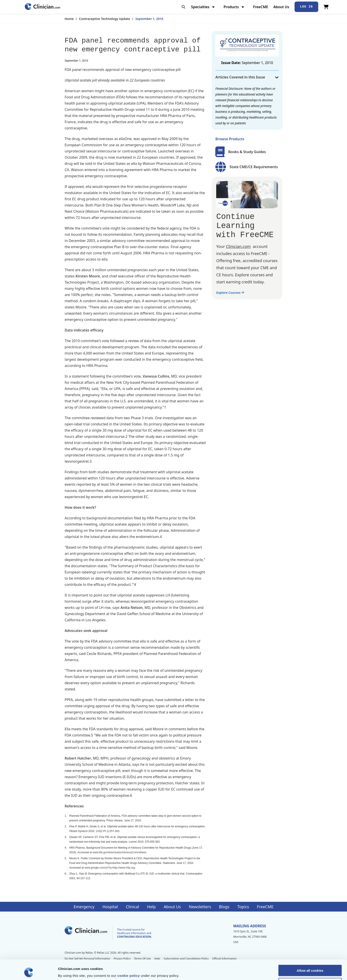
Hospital (110, 907)
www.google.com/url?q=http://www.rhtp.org (110, 868)
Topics (243, 907)
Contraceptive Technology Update (105, 19)
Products (234, 7)
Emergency (84, 907)
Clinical (133, 907)
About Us (281, 7)
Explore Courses (230, 293)
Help (151, 907)
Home (69, 19)
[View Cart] (326, 7)
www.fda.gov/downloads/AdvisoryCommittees (119, 852)
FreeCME (260, 7)
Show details (232, 971)
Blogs (224, 907)
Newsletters (200, 907)
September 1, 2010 (149, 19)
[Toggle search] (183, 7)
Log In (307, 7)
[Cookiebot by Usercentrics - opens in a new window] (29, 971)
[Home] (42, 7)
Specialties (203, 7)
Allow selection (310, 965)
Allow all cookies (310, 952)
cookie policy (129, 957)
